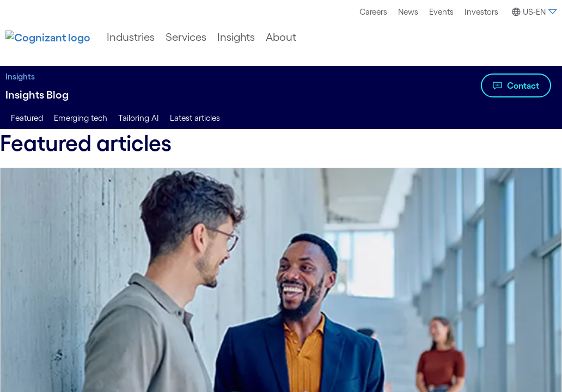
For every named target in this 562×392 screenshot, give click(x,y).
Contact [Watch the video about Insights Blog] (523, 85)
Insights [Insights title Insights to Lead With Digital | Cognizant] (20, 76)
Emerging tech (81, 118)
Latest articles (195, 118)
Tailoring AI (139, 118)
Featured (27, 118)
